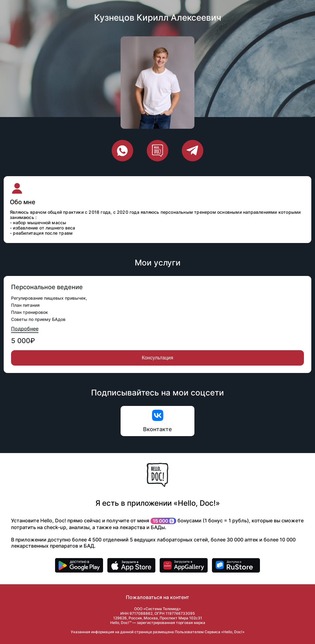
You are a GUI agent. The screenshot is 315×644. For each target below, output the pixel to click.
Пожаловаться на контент (157, 597)
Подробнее (25, 329)
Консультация (157, 358)
